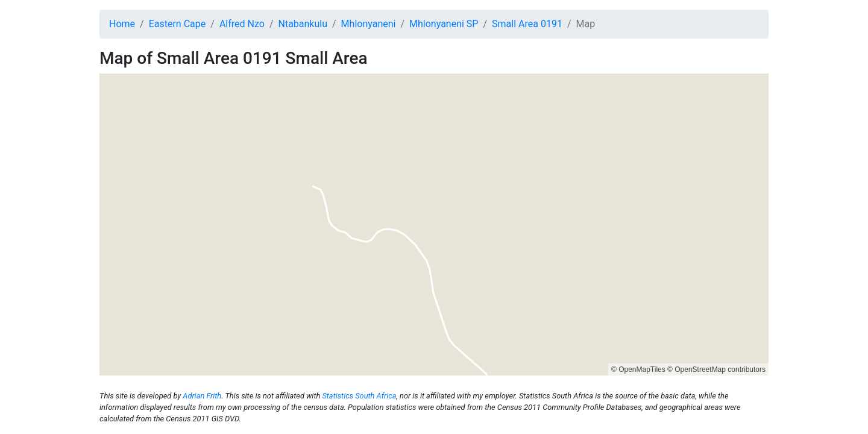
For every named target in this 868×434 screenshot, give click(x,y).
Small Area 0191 (527, 24)
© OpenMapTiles (638, 370)
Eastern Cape (178, 24)
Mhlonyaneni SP (444, 24)
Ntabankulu (303, 24)
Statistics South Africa (359, 396)
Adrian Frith (202, 396)
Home (122, 24)
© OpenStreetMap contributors (716, 370)
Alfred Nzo (242, 24)
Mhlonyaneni (369, 24)
